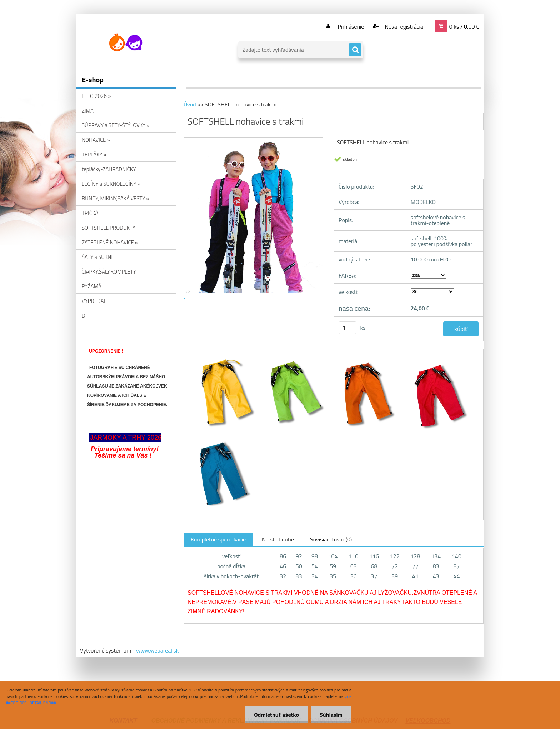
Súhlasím (331, 715)
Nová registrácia (403, 26)
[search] (355, 50)
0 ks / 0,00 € (464, 26)
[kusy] (347, 328)
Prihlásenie (351, 26)
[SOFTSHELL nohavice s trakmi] (224, 355)
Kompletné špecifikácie (218, 539)
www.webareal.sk (157, 650)
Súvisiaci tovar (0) (331, 539)
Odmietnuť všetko (276, 715)
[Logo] (126, 43)
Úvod (190, 104)
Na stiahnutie (278, 539)
